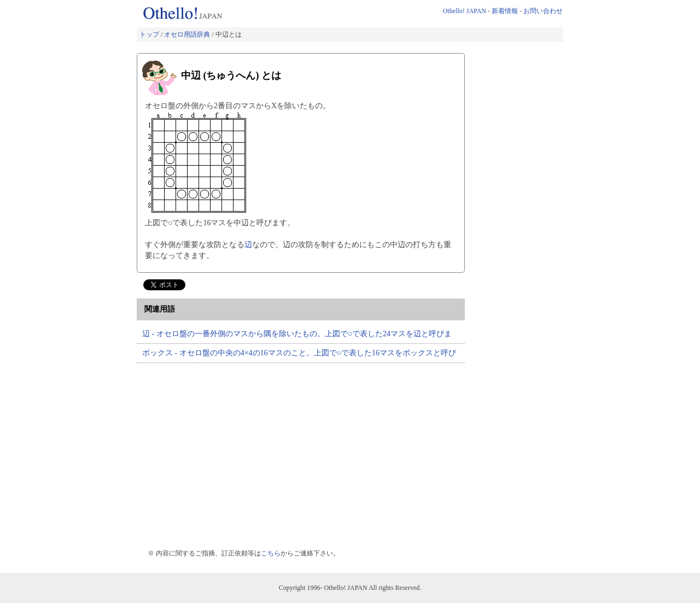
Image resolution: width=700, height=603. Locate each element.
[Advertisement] (229, 450)
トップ (149, 34)
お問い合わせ (543, 11)
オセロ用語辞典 (187, 34)
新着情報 (505, 11)
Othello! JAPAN (465, 11)
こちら (271, 553)
